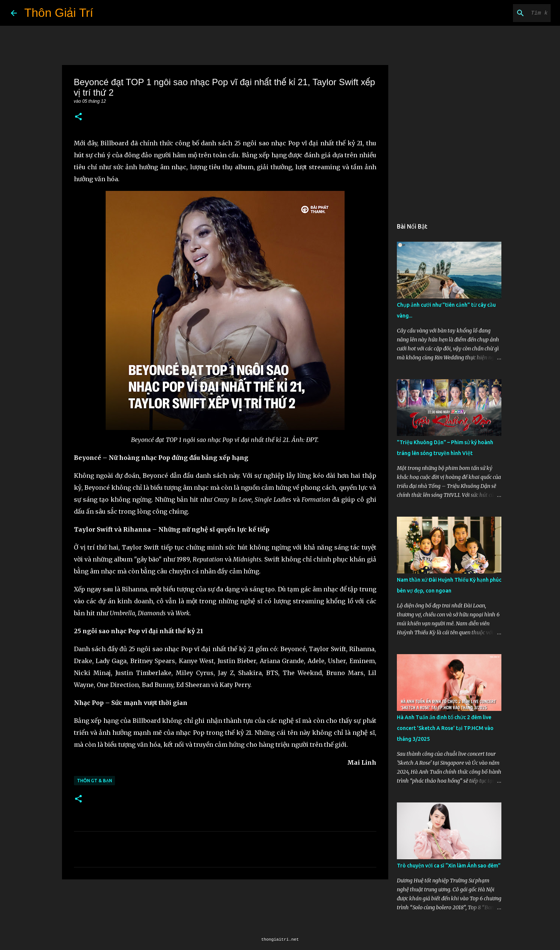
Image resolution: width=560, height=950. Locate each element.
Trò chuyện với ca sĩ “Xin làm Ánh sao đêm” (449, 866)
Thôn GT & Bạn (94, 781)
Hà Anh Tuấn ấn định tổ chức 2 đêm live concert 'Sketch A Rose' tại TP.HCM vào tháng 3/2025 (445, 728)
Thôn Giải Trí (59, 13)
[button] (78, 117)
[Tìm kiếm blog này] (511, 13)
